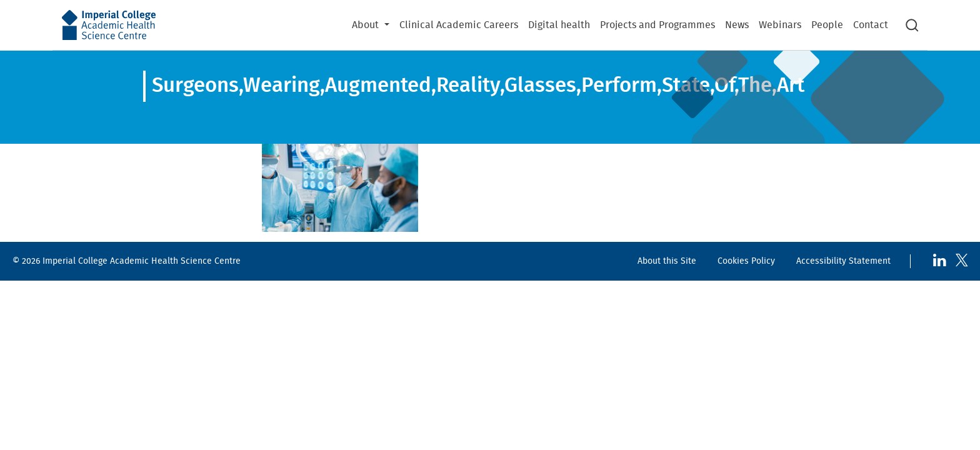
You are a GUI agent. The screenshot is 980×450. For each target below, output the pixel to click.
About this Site (667, 261)
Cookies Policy (746, 261)
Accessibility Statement (843, 261)
